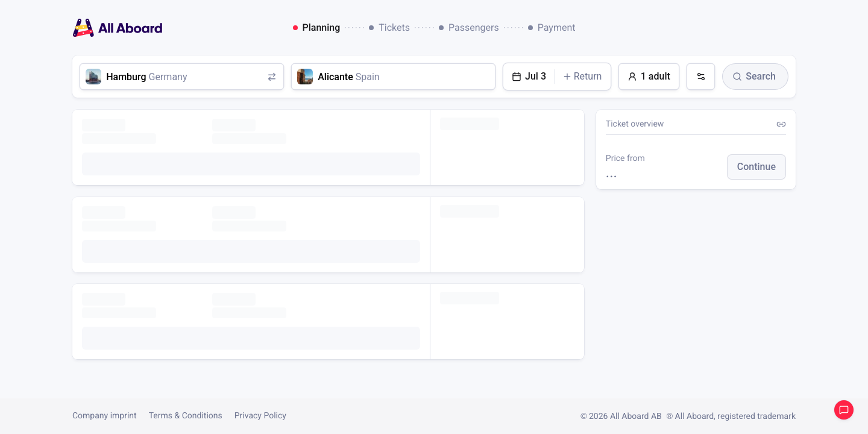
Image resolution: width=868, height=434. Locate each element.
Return (582, 76)
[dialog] (434, 28)
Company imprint (105, 416)
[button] (756, 167)
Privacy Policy (260, 416)
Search (754, 76)
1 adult (649, 76)
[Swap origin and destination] (272, 76)
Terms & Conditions (186, 416)
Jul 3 (529, 76)
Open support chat (844, 410)
